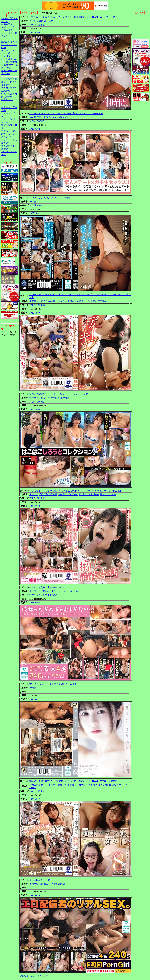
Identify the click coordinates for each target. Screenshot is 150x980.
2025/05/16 (35, 895)
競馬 (3, 108)
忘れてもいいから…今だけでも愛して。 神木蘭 (53, 684)
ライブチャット (9, 146)
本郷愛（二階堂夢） (87, 301)
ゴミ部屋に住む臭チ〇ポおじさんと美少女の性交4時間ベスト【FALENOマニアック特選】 (75, 17)
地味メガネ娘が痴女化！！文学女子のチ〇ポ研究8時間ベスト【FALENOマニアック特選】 (75, 781)
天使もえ (34, 21)
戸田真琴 (102, 301)
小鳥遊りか (45, 398)
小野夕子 (43, 301)
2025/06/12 (35, 799)
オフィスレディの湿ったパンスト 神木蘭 (50, 198)
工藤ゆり (78, 591)
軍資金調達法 (8, 125)
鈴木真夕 (46, 884)
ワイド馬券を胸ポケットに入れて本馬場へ (9, 82)
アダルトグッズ (9, 140)
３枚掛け (6, 56)
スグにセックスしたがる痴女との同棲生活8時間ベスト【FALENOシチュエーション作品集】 (76, 491)
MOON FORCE (37, 121)
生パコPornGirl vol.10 (40, 880)
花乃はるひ (52, 117)
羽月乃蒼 (61, 591)
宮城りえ (41, 117)
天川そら (95, 494)
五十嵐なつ (84, 494)
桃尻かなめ (110, 785)
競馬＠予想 (7, 24)
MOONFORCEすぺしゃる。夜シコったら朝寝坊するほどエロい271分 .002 (66, 114)
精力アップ (7, 143)
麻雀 (3, 110)
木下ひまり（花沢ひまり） (43, 591)
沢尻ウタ (34, 398)
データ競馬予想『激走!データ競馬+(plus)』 (9, 65)
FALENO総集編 (37, 25)
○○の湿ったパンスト (40, 205)
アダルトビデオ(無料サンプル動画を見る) (9, 134)
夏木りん (104, 494)
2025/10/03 (35, 409)
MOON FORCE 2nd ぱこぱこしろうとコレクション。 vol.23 (59, 394)
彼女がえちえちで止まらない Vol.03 (47, 587)
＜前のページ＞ (27, 976)
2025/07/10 (35, 506)
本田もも (72, 301)
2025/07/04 (35, 603)
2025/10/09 (35, 313)
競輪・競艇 (12, 108)
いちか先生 (61, 301)
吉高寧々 (51, 21)
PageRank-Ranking (10, 59)
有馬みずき (64, 117)
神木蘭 (42, 21)
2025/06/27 (35, 699)
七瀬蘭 (54, 884)
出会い (5, 149)
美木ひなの (56, 398)
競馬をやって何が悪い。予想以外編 (9, 45)
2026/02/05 (35, 32)
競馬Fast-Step (8, 100)
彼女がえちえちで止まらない (44, 595)
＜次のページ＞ (42, 976)
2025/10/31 (35, 213)
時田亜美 (43, 494)
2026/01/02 (35, 129)
